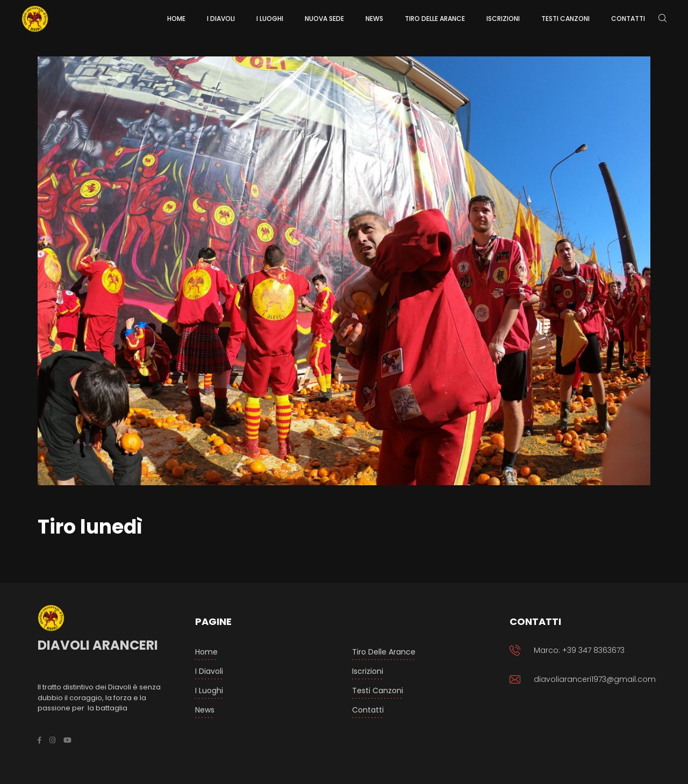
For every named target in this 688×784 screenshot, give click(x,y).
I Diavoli (209, 671)
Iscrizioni (368, 671)
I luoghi (209, 691)
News (205, 710)
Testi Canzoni (378, 691)
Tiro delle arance (384, 652)
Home (206, 652)
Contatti (368, 710)
